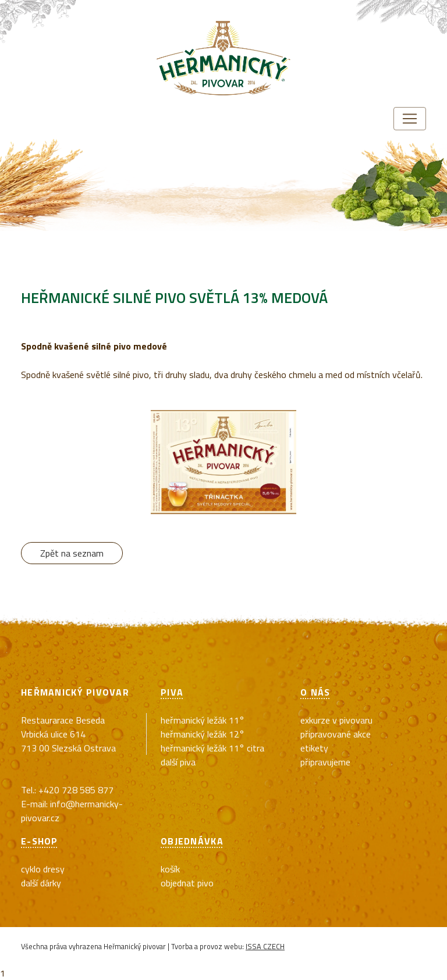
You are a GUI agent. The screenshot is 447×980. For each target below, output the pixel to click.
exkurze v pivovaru (336, 720)
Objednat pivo (187, 883)
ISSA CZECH (265, 946)
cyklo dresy (43, 869)
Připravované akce (336, 734)
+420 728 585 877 (76, 790)
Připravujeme (325, 762)
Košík (170, 869)
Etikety (314, 748)
